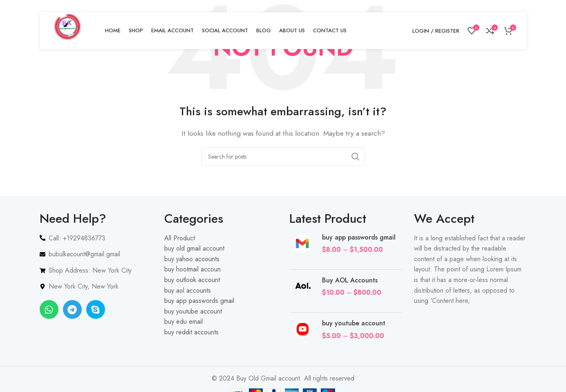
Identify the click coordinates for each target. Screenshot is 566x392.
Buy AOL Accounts (350, 280)
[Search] (283, 157)
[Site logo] (68, 30)
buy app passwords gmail (359, 237)
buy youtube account (354, 323)
